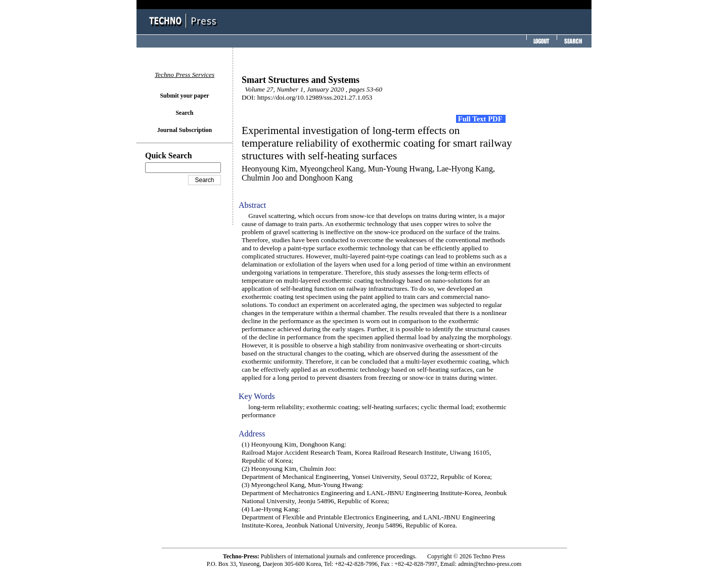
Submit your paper (184, 96)
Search (184, 113)
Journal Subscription (185, 130)
